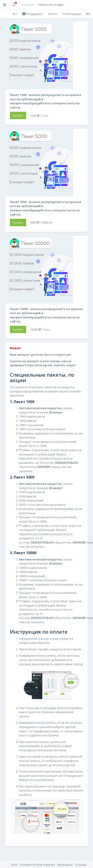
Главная (28, 5)
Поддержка (33, 14)
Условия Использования (37, 865)
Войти (53, 14)
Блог (14, 865)
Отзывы (81, 865)
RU (15, 14)
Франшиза (65, 865)
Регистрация (72, 14)
